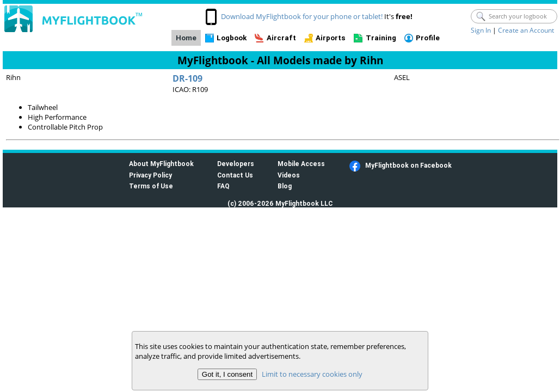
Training (381, 38)
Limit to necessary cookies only (312, 374)
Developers (236, 164)
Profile (428, 38)
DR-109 (187, 78)
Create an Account (526, 30)
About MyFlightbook (161, 164)
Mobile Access (301, 164)
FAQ (223, 186)
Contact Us (235, 175)
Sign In (481, 30)
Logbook (232, 38)
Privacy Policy (150, 175)
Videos (289, 175)
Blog (285, 186)
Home (186, 38)
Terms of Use (151, 186)
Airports (331, 38)
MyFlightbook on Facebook (408, 165)
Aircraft (281, 38)
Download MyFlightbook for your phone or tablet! (302, 16)
